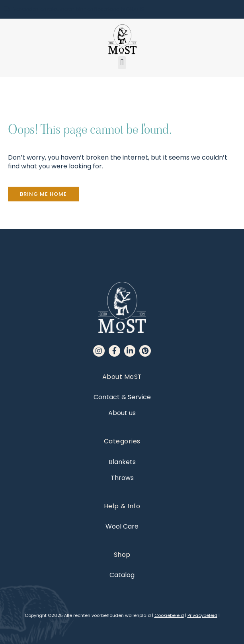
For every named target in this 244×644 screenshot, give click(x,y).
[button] (122, 63)
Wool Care (122, 526)
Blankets (122, 462)
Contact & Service (122, 397)
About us (122, 413)
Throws (122, 478)
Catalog (122, 575)
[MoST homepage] (122, 39)
